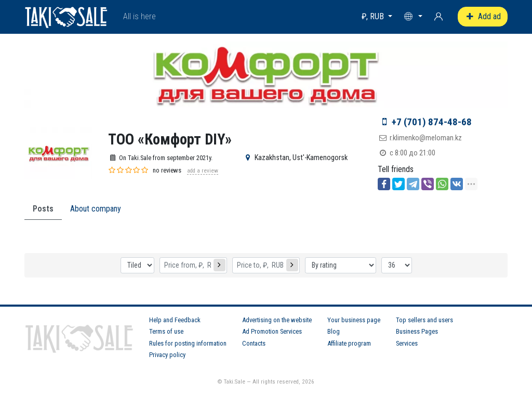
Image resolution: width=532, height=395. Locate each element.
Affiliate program (349, 343)
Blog (334, 331)
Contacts (254, 343)
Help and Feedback (175, 320)
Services (407, 343)
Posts (43, 209)
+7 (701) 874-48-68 (432, 122)
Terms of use (166, 331)
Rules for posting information (188, 343)
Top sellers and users (424, 320)
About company (96, 209)
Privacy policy (167, 355)
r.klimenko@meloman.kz (426, 138)
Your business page (354, 320)
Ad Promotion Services (272, 331)
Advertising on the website (277, 320)
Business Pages (417, 331)
